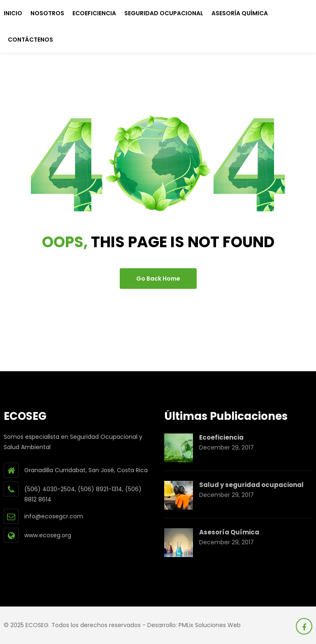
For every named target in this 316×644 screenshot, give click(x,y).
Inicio (13, 13)
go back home (158, 279)
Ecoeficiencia (94, 13)
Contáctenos (30, 40)
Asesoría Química (240, 13)
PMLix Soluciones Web (210, 625)
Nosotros (47, 13)
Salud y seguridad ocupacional (251, 485)
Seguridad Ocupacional (164, 13)
